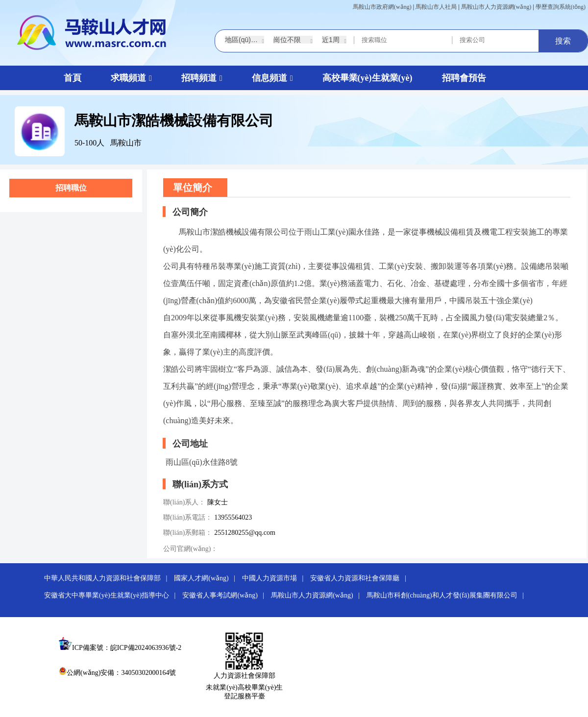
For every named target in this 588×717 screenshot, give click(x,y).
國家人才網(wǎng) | (207, 578)
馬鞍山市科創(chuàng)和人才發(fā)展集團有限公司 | (448, 595)
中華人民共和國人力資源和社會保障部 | (108, 578)
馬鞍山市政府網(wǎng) (382, 7)
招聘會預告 (464, 78)
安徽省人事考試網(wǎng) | (226, 595)
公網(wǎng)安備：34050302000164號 (117, 673)
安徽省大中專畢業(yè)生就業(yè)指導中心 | (112, 595)
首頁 (73, 78)
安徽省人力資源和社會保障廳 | (361, 578)
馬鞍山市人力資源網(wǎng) (496, 7)
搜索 (563, 41)
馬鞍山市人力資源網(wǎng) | (318, 595)
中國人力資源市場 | (275, 578)
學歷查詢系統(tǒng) (561, 7)
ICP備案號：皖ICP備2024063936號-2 (127, 648)
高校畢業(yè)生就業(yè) (367, 78)
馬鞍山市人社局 (436, 7)
